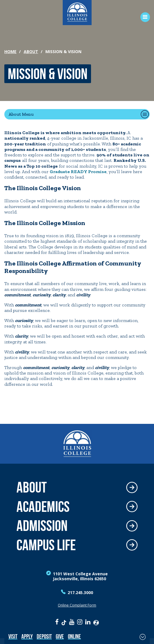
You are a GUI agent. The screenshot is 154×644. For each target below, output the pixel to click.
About (31, 52)
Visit (13, 636)
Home (10, 52)
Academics (43, 507)
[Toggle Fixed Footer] (143, 637)
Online (74, 636)
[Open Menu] (143, 17)
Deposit (44, 636)
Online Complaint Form (77, 605)
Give (60, 636)
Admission (42, 526)
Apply (27, 636)
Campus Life (46, 545)
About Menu (21, 114)
